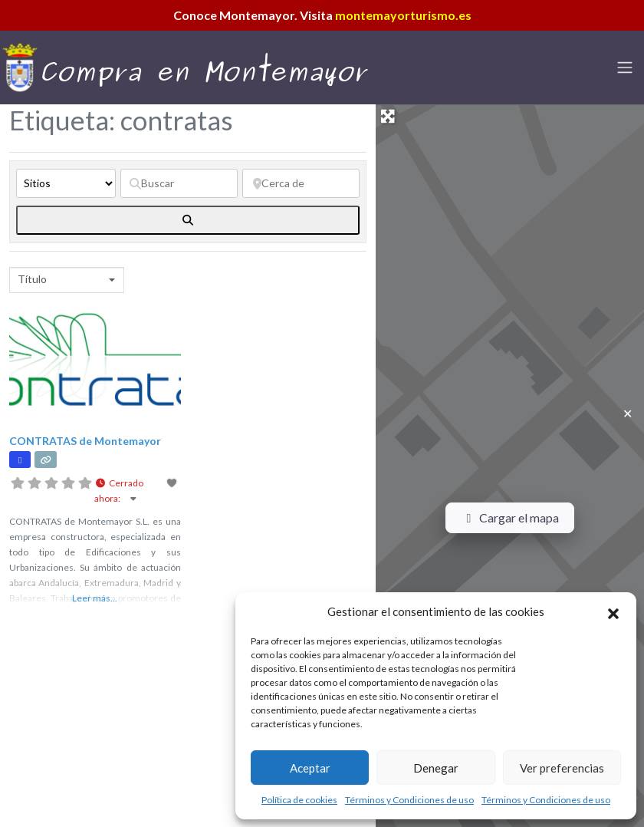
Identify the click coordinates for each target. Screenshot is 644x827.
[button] (613, 611)
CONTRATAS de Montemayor (85, 441)
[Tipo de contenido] (66, 183)
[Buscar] (179, 183)
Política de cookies (299, 800)
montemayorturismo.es (403, 15)
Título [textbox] (32, 279)
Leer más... (95, 598)
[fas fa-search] (188, 220)
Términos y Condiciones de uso (409, 800)
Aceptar (310, 768)
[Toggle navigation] (625, 68)
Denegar (436, 768)
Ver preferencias (562, 768)
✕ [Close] (628, 413)
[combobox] (67, 280)
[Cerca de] (301, 183)
